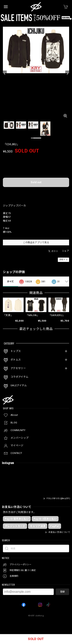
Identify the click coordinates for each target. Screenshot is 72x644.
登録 (62, 592)
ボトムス (16, 360)
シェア (66, 251)
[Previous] (5, 74)
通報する (63, 260)
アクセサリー (18, 368)
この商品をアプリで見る (36, 243)
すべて (10, 282)
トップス (16, 351)
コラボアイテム (19, 377)
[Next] (67, 74)
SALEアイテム (19, 385)
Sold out (36, 182)
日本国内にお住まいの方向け (36, 193)
